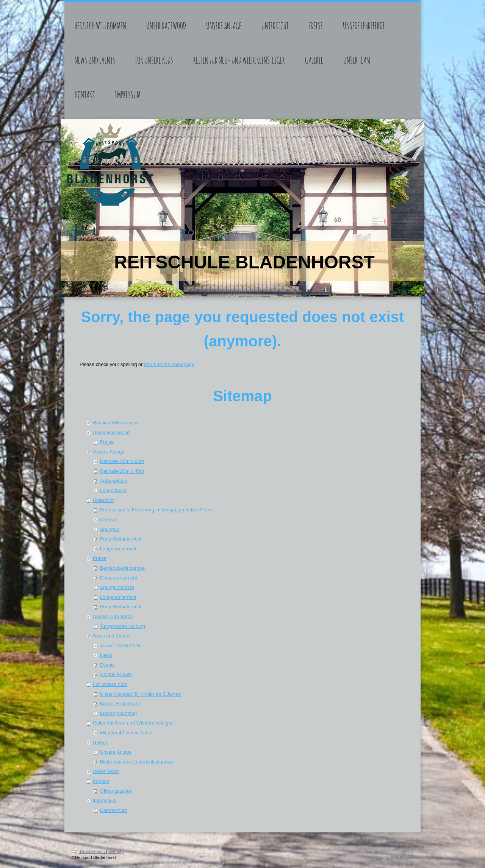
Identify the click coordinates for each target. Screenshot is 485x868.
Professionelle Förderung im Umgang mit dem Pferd (156, 510)
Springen (110, 529)
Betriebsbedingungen (123, 568)
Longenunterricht (118, 549)
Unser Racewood (111, 432)
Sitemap (116, 851)
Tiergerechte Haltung (123, 626)
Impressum (105, 800)
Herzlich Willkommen (115, 423)
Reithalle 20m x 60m (122, 461)
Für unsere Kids (110, 684)
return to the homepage (169, 364)
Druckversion (89, 851)
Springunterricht (117, 587)
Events (107, 665)
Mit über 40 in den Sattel (126, 733)
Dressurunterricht (119, 578)
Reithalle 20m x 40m (122, 471)
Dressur (109, 520)
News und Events (112, 636)
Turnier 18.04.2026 (120, 646)
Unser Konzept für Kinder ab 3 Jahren (141, 694)
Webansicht (402, 856)
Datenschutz (113, 810)
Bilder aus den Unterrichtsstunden (137, 762)
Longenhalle (113, 490)
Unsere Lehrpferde (113, 616)
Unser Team (106, 771)
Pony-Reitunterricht (121, 539)
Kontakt (101, 781)
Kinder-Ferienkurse (121, 704)
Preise (107, 442)
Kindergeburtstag (118, 713)
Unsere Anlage (109, 452)
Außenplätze (114, 481)
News (106, 655)
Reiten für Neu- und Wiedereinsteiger (133, 723)
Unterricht (103, 500)
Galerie (101, 743)
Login (408, 850)
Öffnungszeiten (116, 791)
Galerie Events (116, 674)
